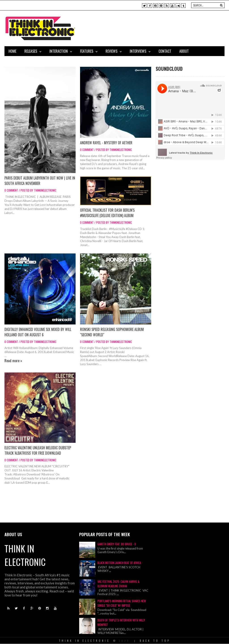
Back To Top (155, 641)
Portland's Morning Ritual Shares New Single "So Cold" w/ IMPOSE (122, 603)
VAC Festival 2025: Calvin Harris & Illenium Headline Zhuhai (119, 584)
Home (12, 51)
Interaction (59, 51)
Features (87, 51)
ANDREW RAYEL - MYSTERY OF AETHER (106, 143)
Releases (31, 51)
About (184, 51)
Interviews (138, 51)
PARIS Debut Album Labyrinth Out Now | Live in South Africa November (40, 181)
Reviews (111, 51)
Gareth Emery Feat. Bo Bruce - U (117, 544)
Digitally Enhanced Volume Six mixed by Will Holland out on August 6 (38, 332)
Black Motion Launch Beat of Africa (119, 563)
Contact (165, 51)
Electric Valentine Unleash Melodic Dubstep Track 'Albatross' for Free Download (38, 450)
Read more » (13, 361)
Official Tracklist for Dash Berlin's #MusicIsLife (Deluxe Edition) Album (107, 213)
